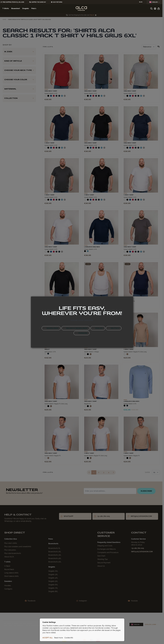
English (154, 2)
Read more (59, 638)
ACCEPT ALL (48, 638)
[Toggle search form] (151, 9)
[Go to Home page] (81, 9)
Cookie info (69, 638)
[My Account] (155, 9)
